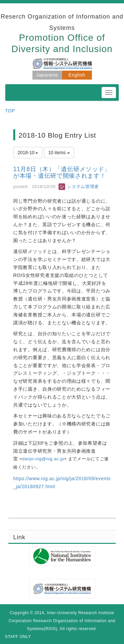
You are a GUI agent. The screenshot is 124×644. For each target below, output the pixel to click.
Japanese (47, 75)
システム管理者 (79, 187)
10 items (59, 153)
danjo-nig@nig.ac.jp (43, 459)
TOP (10, 111)
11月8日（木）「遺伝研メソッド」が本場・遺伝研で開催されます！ (62, 172)
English (77, 75)
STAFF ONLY (18, 637)
